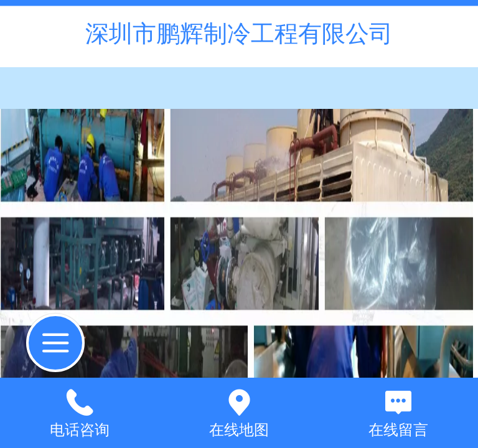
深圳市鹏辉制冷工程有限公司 (239, 33)
